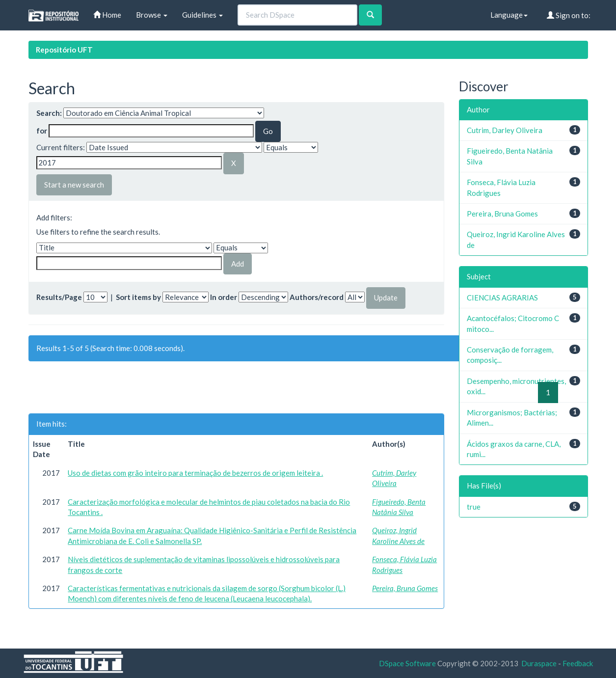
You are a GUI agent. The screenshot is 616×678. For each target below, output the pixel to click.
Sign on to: (569, 15)
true (474, 507)
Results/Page (59, 297)
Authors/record (317, 297)
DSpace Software (407, 663)
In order (224, 297)
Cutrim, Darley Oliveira (505, 130)
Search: (49, 113)
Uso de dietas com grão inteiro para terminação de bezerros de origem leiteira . (195, 473)
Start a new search (74, 185)
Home (107, 15)
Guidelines (202, 15)
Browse (152, 15)
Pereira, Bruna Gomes (405, 588)
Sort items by (138, 297)
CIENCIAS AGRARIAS (502, 298)
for (42, 131)
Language (509, 15)
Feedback (578, 663)
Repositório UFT (64, 50)
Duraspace (539, 663)
